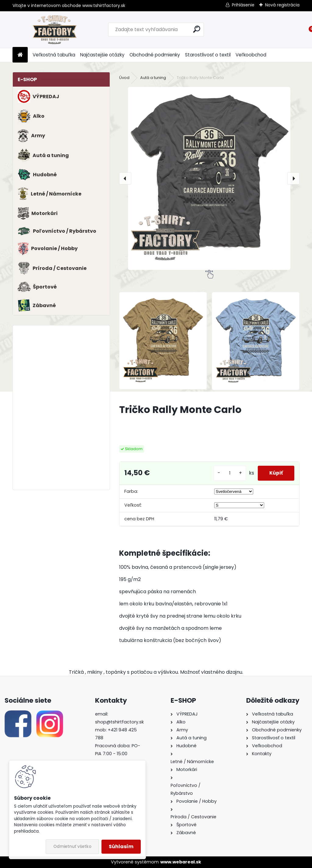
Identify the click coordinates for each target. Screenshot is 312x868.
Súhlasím (121, 846)
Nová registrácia (282, 5)
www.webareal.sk (181, 862)
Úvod (124, 78)
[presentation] (125, 178)
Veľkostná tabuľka (54, 55)
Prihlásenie (243, 5)
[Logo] (54, 30)
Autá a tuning (153, 78)
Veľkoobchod (251, 55)
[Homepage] (20, 55)
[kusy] (228, 473)
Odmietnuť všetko (72, 846)
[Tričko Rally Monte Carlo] (209, 178)
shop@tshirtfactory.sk (119, 722)
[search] (197, 29)
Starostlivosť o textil (208, 55)
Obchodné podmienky (155, 55)
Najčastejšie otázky (102, 55)
